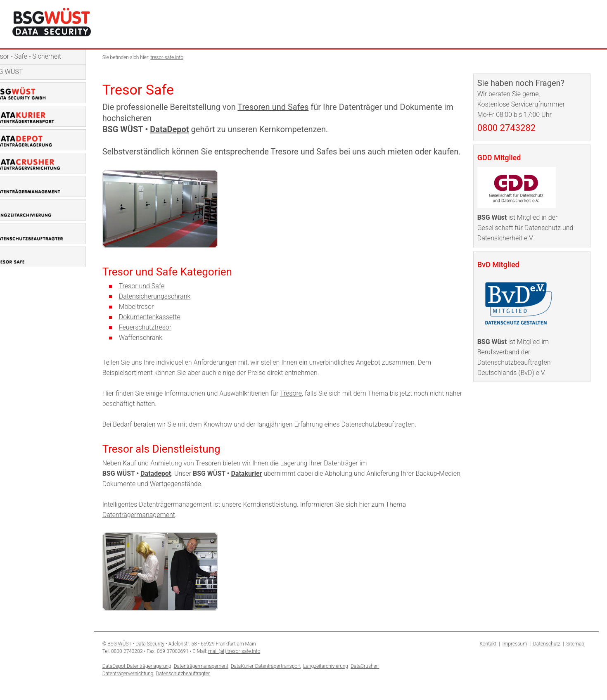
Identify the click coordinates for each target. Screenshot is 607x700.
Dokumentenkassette (163, 328)
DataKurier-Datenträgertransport (279, 677)
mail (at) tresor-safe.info (248, 662)
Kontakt (488, 655)
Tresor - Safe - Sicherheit (39, 56)
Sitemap (575, 655)
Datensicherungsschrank (168, 307)
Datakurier (260, 485)
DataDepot (183, 129)
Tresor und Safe (155, 297)
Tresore (304, 405)
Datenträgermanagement (152, 526)
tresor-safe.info (180, 57)
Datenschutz (547, 655)
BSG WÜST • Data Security (149, 655)
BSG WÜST (20, 72)
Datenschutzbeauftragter (196, 685)
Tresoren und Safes (287, 107)
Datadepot (169, 485)
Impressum (515, 655)
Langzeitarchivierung (339, 677)
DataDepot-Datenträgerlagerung (150, 677)
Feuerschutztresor (159, 338)
